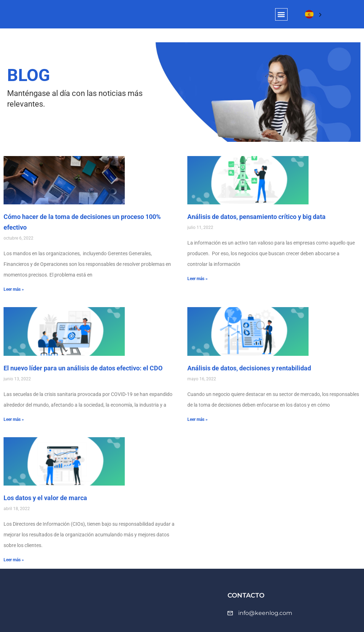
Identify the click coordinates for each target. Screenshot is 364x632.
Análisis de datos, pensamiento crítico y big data (256, 217)
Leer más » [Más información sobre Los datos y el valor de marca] (14, 560)
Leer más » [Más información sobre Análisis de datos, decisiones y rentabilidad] (197, 419)
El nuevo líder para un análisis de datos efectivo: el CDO (83, 368)
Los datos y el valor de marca (45, 498)
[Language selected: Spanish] (313, 14)
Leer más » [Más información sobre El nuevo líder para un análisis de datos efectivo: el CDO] (14, 419)
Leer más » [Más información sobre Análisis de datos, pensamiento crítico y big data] (197, 279)
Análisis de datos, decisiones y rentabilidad (249, 368)
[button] (281, 14)
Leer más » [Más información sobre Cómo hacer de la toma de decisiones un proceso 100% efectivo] (14, 289)
